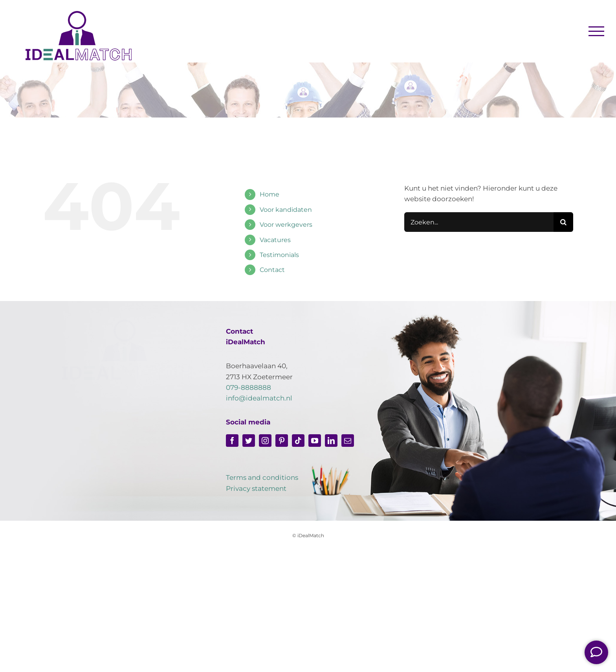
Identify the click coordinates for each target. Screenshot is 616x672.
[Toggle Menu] (597, 31)
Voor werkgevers (286, 225)
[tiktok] (298, 441)
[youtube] (315, 441)
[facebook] (232, 441)
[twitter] (249, 441)
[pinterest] (282, 441)
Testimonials (279, 255)
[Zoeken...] (479, 222)
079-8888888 (248, 387)
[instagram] (265, 441)
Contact (272, 270)
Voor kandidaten (286, 210)
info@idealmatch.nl (259, 398)
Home (269, 194)
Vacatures (275, 240)
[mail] (348, 441)
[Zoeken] (563, 222)
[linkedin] (331, 441)
